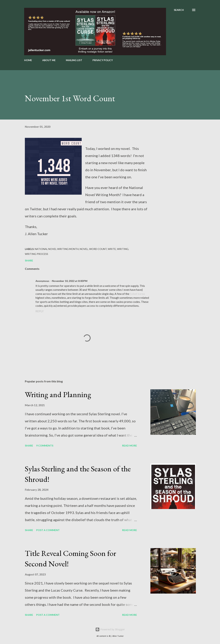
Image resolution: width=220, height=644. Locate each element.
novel (84, 249)
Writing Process (36, 254)
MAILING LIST (74, 60)
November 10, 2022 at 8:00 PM (70, 281)
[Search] (179, 10)
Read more (130, 446)
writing (123, 249)
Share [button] (29, 260)
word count (98, 249)
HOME (28, 60)
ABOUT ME (49, 60)
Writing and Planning (58, 394)
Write (112, 249)
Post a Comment (48, 530)
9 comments (45, 446)
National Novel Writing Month (57, 249)
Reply (40, 311)
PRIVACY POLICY (103, 60)
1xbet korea (137, 294)
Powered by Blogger (110, 629)
